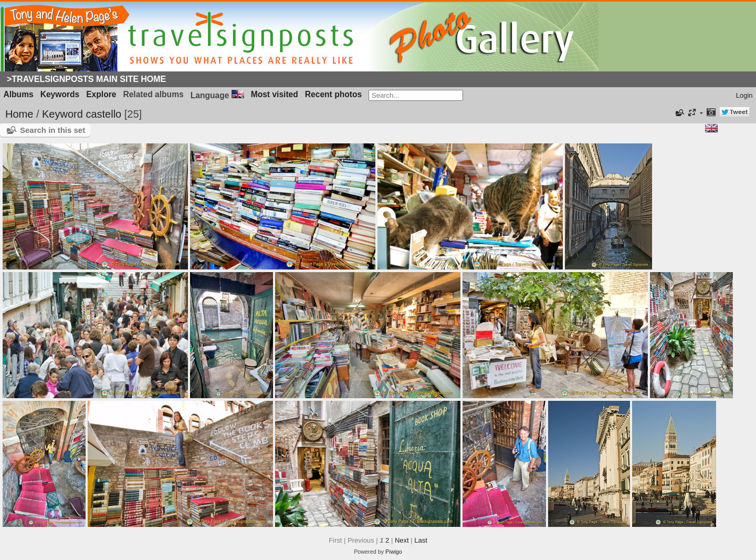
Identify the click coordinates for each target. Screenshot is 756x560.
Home (19, 114)
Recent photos (333, 94)
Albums (19, 94)
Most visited (275, 94)
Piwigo (394, 552)
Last (421, 540)
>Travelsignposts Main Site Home (86, 79)
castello (103, 114)
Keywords (60, 94)
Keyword (62, 114)
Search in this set (52, 130)
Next (402, 540)
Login (744, 95)
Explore (101, 94)
